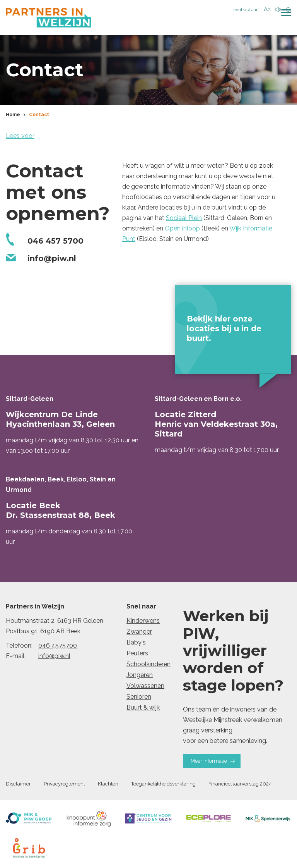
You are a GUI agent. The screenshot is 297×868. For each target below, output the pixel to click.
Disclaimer (18, 786)
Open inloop (182, 230)
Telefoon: (19, 647)
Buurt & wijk (143, 709)
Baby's (136, 644)
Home (13, 116)
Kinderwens (143, 622)
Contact (39, 116)
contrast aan (246, 10)
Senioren (139, 698)
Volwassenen (145, 687)
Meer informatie (213, 762)
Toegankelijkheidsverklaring (163, 786)
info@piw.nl (54, 657)
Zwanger (139, 633)
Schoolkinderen (148, 666)
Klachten (108, 786)
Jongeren (140, 676)
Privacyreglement (64, 786)
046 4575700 (58, 647)
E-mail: (16, 657)
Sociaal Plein (184, 219)
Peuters (137, 655)
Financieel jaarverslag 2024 (240, 786)
